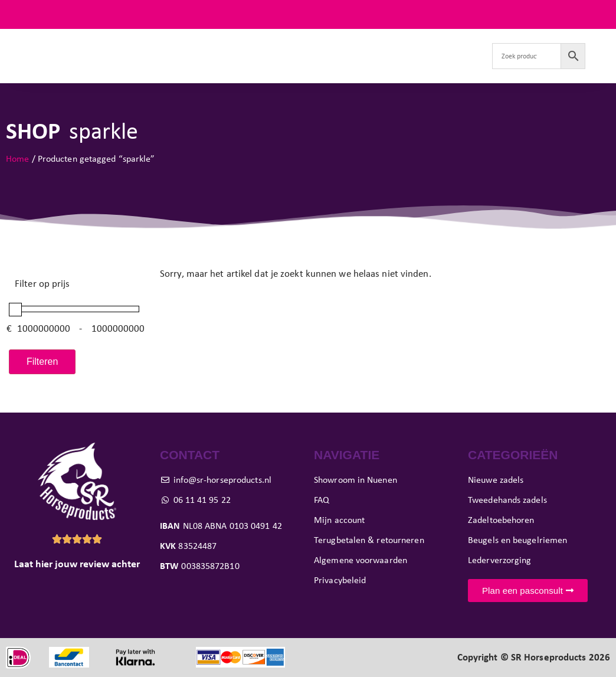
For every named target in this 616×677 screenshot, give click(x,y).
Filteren (42, 362)
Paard (258, 42)
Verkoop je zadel (442, 42)
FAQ (601, 14)
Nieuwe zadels (98, 42)
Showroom (371, 42)
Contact (272, 69)
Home (17, 158)
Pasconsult (312, 42)
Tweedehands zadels (184, 42)
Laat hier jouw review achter (77, 564)
